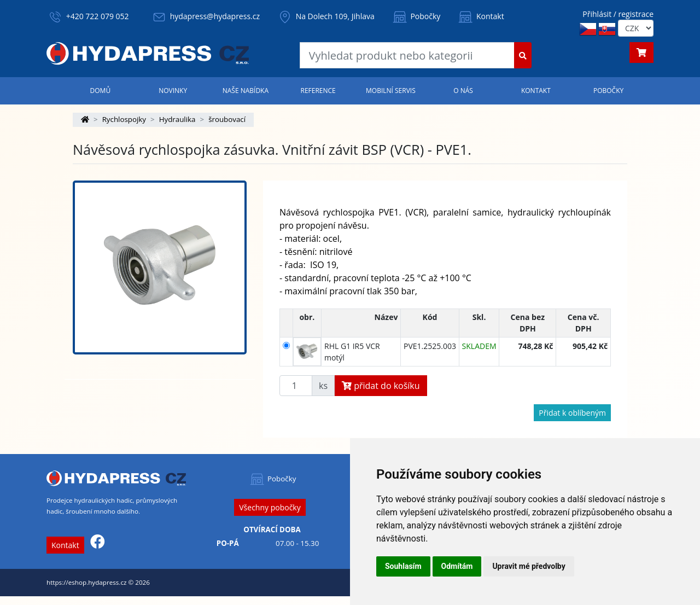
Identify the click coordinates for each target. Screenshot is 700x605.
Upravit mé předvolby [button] (529, 566)
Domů (101, 91)
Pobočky (416, 16)
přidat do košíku (381, 386)
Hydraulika (177, 119)
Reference (318, 91)
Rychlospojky (124, 119)
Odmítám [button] (457, 566)
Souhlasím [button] (403, 566)
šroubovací (227, 119)
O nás (463, 91)
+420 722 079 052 (98, 16)
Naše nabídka (246, 91)
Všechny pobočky (270, 507)
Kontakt (480, 16)
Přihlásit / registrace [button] (618, 14)
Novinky (173, 91)
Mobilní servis (391, 91)
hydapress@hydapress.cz (215, 16)
